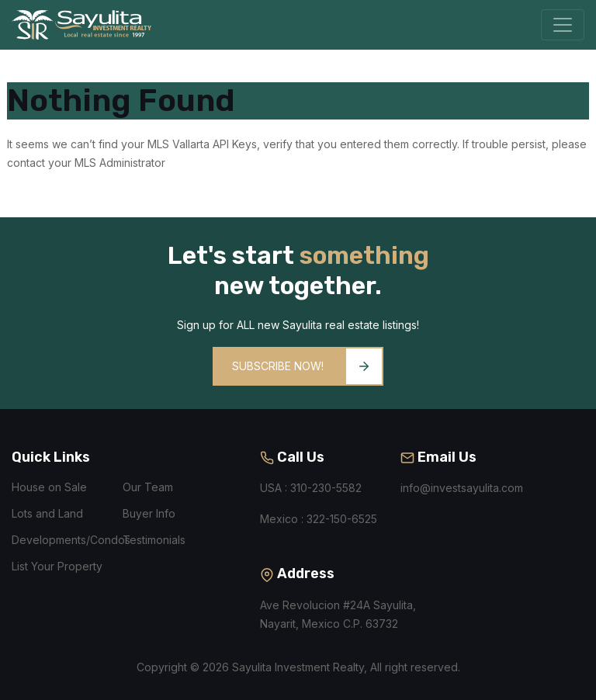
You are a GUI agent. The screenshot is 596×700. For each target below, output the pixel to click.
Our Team (148, 487)
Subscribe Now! (307, 366)
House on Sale (49, 487)
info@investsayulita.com (462, 488)
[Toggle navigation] (563, 25)
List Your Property (57, 566)
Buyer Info (149, 513)
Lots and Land (47, 513)
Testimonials (154, 540)
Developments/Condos (71, 540)
